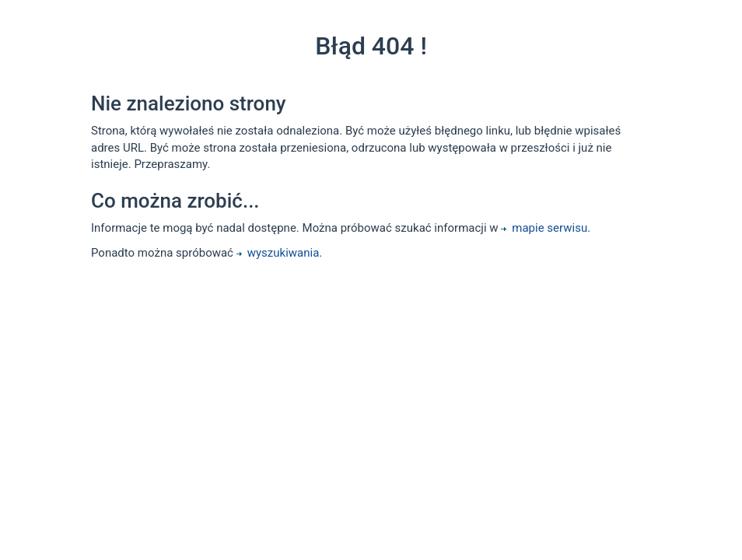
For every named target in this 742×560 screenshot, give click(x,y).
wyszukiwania (278, 253)
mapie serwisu (544, 228)
